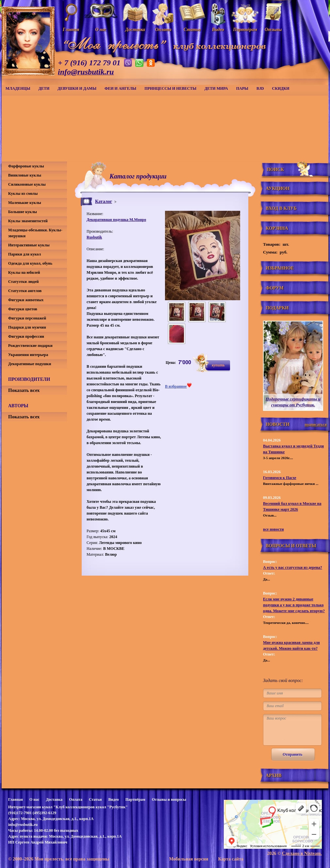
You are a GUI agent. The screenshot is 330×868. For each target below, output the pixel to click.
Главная (16, 799)
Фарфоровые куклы (26, 166)
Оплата (76, 799)
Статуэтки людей (23, 282)
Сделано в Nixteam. (302, 853)
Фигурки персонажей (27, 318)
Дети (44, 88)
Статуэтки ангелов (25, 291)
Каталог (104, 201)
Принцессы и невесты (170, 88)
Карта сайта (231, 859)
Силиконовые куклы (27, 184)
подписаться (316, 425)
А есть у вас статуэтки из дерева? (293, 567)
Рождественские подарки (30, 346)
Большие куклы (23, 212)
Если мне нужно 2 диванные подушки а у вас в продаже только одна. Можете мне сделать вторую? (294, 605)
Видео (113, 799)
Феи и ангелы (120, 88)
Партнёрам (135, 799)
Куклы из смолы (23, 194)
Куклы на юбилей (24, 272)
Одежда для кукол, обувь (30, 263)
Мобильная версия (189, 859)
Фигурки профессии (26, 336)
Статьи (95, 799)
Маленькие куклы (25, 203)
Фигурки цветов (23, 309)
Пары (242, 88)
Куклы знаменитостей (28, 221)
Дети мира (216, 88)
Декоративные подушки (30, 364)
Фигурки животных (26, 300)
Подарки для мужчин (27, 327)
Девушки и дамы (77, 88)
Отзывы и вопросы (169, 799)
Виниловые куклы (25, 175)
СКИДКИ (281, 88)
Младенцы (18, 88)
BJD (260, 88)
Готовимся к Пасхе (280, 478)
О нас (34, 799)
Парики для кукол (25, 254)
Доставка (54, 799)
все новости (273, 529)
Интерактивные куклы (29, 245)
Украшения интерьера (28, 355)
